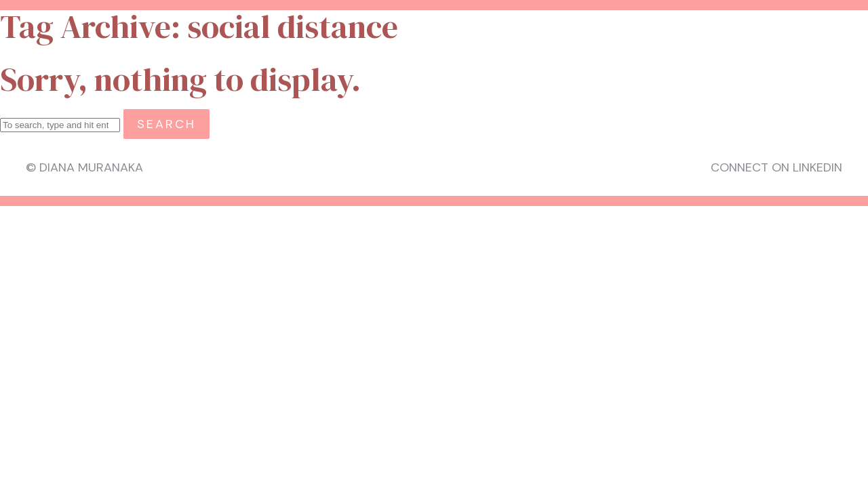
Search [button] (166, 124)
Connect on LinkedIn (776, 167)
